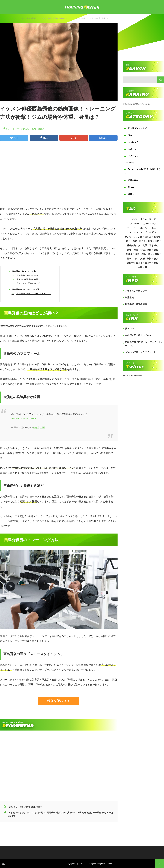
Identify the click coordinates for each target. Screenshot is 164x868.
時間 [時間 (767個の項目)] (149, 250)
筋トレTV (130, 329)
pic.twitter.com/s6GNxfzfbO (24, 419)
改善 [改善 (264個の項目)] (136, 250)
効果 (40, 813)
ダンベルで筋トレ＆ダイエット (140, 352)
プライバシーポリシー (136, 291)
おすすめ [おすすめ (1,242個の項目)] (134, 219)
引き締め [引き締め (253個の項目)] (154, 245)
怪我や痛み (133, 180)
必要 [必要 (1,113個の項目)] (129, 250)
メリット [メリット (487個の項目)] (134, 232)
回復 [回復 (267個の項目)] (150, 241)
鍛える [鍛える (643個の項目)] (139, 263)
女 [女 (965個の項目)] (139, 245)
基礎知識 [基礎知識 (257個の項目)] (131, 245)
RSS (3, 864)
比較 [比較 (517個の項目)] (156, 250)
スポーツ (132, 149)
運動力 (131, 194)
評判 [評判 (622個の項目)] (156, 259)
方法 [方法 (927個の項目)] (143, 250)
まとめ (11, 813)
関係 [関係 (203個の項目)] (156, 263)
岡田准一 (51, 813)
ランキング (32, 813)
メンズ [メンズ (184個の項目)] (144, 232)
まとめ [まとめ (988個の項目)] (144, 219)
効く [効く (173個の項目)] (128, 241)
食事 (13, 816)
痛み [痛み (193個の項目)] (144, 254)
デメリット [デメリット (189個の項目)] (132, 228)
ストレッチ (133, 142)
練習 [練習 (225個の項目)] (143, 259)
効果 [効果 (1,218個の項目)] (135, 241)
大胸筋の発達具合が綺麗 (25, 279)
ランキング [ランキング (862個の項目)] (130, 237)
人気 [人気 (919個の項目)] (140, 237)
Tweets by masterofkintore (133, 376)
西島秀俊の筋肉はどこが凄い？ (24, 271)
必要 (58, 813)
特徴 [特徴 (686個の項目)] (137, 254)
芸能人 (34, 18)
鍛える (105, 813)
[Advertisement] (59, 175)
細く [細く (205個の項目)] (136, 259)
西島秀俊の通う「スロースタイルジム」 (31, 294)
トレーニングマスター (86, 864)
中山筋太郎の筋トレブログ (138, 335)
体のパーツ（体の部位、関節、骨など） (143, 171)
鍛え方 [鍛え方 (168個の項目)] (148, 263)
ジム (11, 18)
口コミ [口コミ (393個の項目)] (143, 241)
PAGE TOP (160, 864)
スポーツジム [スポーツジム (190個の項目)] (148, 224)
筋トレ (131, 187)
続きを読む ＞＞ (59, 701)
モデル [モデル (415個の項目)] (153, 232)
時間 (84, 813)
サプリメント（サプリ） (139, 128)
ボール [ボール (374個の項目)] (144, 228)
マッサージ (130, 163)
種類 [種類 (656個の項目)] (157, 254)
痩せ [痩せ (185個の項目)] (150, 254)
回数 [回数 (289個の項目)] (157, 241)
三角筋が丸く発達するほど (26, 283)
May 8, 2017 (39, 427)
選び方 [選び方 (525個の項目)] (130, 263)
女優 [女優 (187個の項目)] (145, 245)
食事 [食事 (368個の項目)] (140, 267)
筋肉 (29, 18)
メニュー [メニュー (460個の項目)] (154, 228)
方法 (79, 813)
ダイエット (133, 156)
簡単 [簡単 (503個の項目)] (129, 259)
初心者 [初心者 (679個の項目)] (157, 237)
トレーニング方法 (20, 18)
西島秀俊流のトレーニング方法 (24, 289)
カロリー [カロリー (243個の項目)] (135, 224)
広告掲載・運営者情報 (136, 304)
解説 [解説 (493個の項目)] (149, 259)
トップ (2, 18)
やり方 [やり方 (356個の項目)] (153, 219)
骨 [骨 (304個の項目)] (146, 267)
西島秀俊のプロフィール (25, 275)
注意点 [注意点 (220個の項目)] (129, 254)
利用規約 (129, 297)
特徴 (89, 813)
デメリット (21, 813)
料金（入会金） (68, 813)
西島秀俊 (97, 813)
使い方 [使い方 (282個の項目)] (148, 237)
